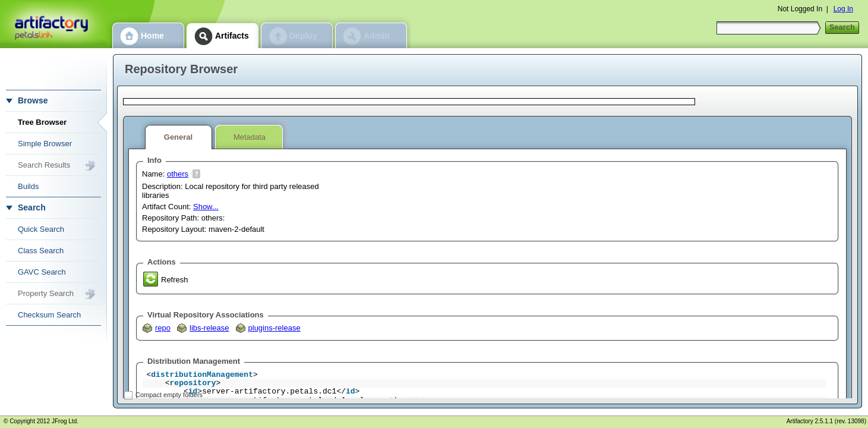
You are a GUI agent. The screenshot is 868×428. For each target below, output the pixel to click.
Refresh (175, 280)
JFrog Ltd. (65, 421)
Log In (843, 9)
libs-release (209, 328)
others (178, 174)
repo (163, 328)
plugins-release (274, 328)
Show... (206, 207)
